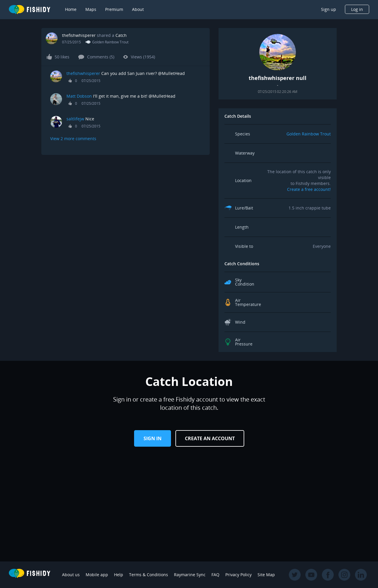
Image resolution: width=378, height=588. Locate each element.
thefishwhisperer (79, 35)
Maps (91, 9)
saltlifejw (75, 119)
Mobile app (97, 575)
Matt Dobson (79, 96)
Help (119, 575)
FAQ (215, 575)
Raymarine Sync (190, 575)
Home (71, 9)
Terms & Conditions (149, 575)
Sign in (153, 438)
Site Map (266, 575)
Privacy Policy (238, 575)
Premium (114, 9)
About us (71, 575)
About (138, 9)
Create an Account (210, 438)
